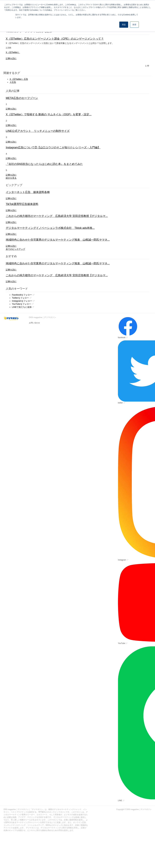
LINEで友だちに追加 (22, 307)
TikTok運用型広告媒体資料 (22, 204)
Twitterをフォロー (20, 298)
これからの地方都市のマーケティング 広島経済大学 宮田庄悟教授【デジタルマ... (57, 216)
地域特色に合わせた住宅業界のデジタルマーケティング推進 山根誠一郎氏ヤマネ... (58, 240)
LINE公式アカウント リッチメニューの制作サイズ (38, 131)
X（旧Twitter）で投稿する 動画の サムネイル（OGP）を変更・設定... (49, 114)
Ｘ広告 (13, 82)
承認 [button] (124, 25)
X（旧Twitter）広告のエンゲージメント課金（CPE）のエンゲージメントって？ (55, 39)
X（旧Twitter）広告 (19, 79)
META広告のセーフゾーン (22, 98)
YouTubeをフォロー (21, 304)
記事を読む (11, 58)
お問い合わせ (34, 323)
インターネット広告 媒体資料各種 (28, 192)
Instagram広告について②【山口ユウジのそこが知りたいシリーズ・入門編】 (53, 147)
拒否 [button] (134, 25)
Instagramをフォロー (22, 301)
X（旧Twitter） (13, 52)
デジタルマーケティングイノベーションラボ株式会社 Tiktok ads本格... (50, 228)
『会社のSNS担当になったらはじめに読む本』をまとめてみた (44, 164)
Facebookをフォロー (22, 295)
